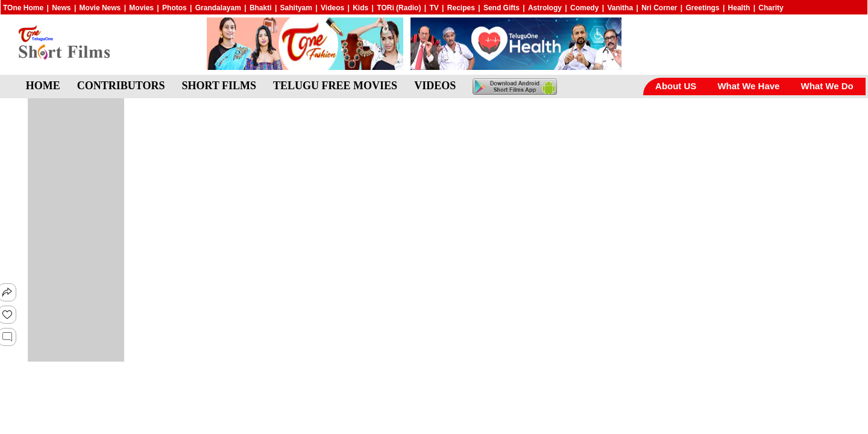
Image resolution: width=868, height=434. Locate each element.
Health (739, 8)
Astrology (545, 8)
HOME (43, 86)
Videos (332, 8)
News (61, 8)
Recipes (461, 8)
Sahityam (296, 8)
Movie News (100, 8)
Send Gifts (502, 8)
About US (676, 86)
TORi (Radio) (399, 8)
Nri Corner (659, 8)
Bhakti (261, 8)
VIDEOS (435, 86)
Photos (175, 8)
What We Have (748, 86)
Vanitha (620, 8)
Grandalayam (218, 8)
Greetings (703, 8)
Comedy (584, 8)
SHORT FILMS (219, 86)
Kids (360, 8)
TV (434, 8)
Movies (141, 8)
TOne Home (23, 8)
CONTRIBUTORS (121, 86)
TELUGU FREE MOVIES (335, 86)
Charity (771, 8)
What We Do (827, 86)
